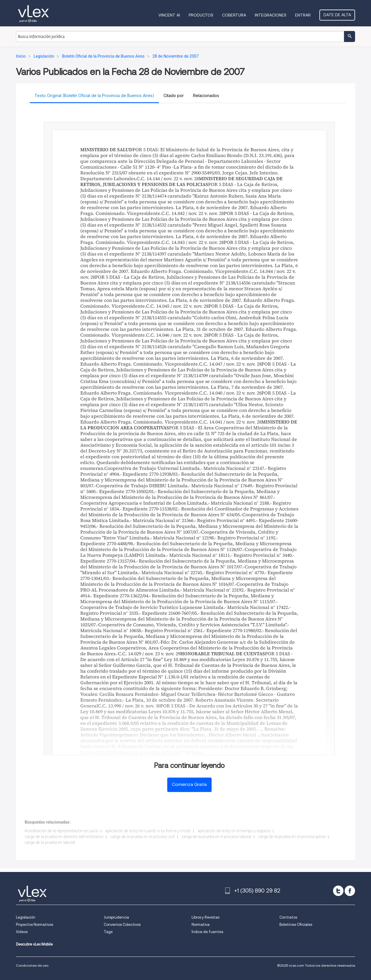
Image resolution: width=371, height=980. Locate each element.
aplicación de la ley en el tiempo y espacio (234, 831)
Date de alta (337, 15)
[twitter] (338, 891)
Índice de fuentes (207, 932)
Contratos (288, 917)
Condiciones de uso (32, 965)
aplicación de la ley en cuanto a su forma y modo (148, 831)
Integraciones (271, 15)
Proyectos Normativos (34, 925)
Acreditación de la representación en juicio (61, 831)
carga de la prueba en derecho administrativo (64, 837)
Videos (22, 932)
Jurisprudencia (116, 917)
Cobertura (234, 15)
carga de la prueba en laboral (50, 842)
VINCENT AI (169, 15)
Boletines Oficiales (296, 925)
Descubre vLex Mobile (34, 944)
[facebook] (350, 891)
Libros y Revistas (205, 917)
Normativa (201, 925)
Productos (201, 15)
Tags (108, 932)
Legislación (26, 917)
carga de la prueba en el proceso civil (143, 837)
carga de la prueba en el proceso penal (292, 837)
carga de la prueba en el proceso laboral (217, 837)
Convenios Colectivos (122, 925)
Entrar (303, 15)
